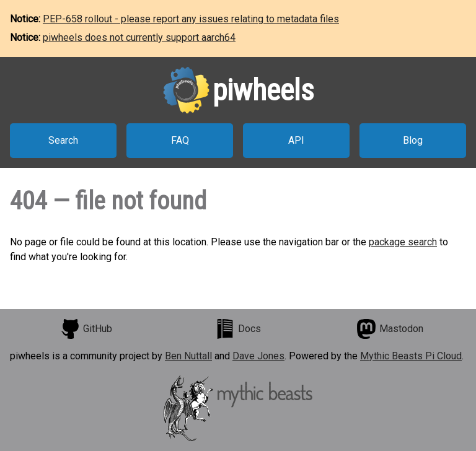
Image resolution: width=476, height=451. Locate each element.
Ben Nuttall (188, 356)
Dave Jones (258, 356)
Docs (238, 329)
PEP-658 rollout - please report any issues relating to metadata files (191, 19)
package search (403, 242)
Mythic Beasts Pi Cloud (411, 356)
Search (63, 140)
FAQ (180, 140)
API (296, 140)
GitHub (86, 329)
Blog (413, 140)
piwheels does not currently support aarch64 (139, 37)
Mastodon (390, 329)
